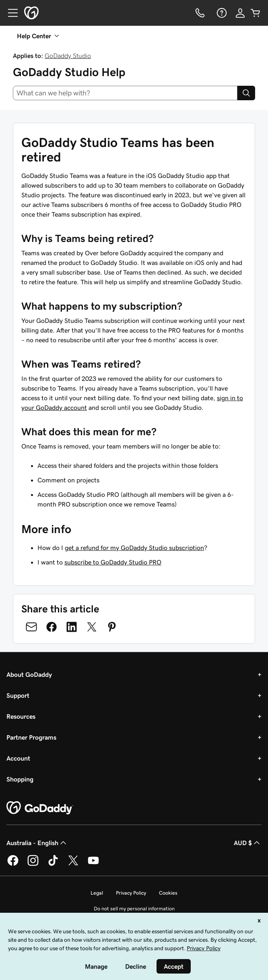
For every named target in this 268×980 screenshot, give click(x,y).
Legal (97, 893)
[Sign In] (240, 13)
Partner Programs (31, 737)
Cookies (168, 893)
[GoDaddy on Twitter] (73, 864)
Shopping (20, 779)
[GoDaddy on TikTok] (53, 864)
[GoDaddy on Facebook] (13, 864)
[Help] (221, 13)
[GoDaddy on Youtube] (93, 864)
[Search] (246, 93)
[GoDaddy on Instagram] (33, 864)
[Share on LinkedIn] (72, 627)
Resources (21, 716)
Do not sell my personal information (134, 909)
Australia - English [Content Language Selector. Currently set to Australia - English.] (37, 843)
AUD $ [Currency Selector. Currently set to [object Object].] (248, 843)
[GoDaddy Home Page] (40, 808)
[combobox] (125, 93)
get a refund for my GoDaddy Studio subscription (134, 548)
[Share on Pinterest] (112, 627)
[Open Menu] (10, 13)
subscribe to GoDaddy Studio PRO (113, 562)
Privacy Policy (131, 893)
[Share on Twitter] (92, 627)
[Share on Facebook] (52, 627)
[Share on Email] (31, 627)
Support (18, 695)
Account (18, 758)
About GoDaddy (29, 674)
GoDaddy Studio (68, 56)
